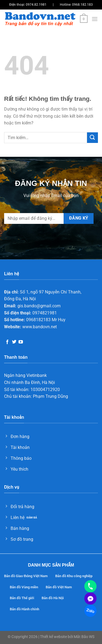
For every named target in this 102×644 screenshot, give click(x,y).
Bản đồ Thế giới (22, 598)
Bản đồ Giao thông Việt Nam (26, 576)
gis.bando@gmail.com (39, 306)
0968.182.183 (82, 5)
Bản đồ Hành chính (24, 609)
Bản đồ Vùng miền (24, 587)
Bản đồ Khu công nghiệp (74, 576)
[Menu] (95, 19)
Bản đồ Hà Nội (53, 598)
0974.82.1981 (36, 5)
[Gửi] (92, 138)
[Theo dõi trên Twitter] (14, 342)
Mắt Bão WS (84, 637)
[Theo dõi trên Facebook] (7, 342)
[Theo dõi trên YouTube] (21, 342)
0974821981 (45, 313)
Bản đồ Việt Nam (59, 587)
